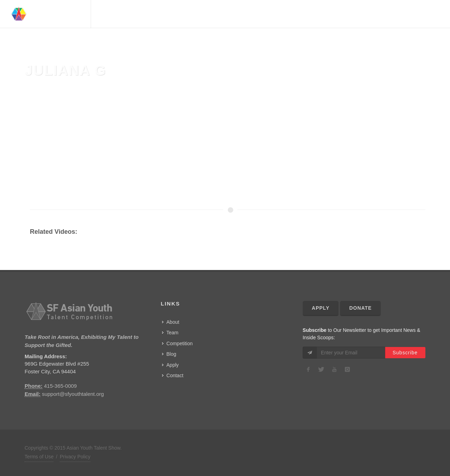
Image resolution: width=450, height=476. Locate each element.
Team (304, 14)
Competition (365, 14)
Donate (360, 308)
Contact (422, 14)
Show (396, 14)
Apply (172, 365)
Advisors (329, 14)
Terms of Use (39, 457)
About (283, 14)
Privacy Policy (75, 457)
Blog (171, 354)
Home (262, 14)
